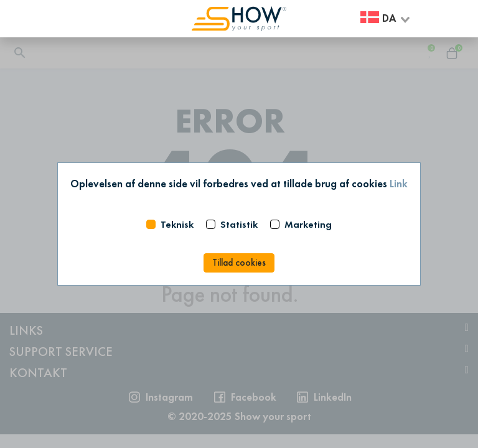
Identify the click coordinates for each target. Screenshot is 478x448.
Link (399, 184)
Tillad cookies (239, 263)
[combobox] (386, 19)
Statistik (239, 224)
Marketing (308, 224)
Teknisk (177, 224)
